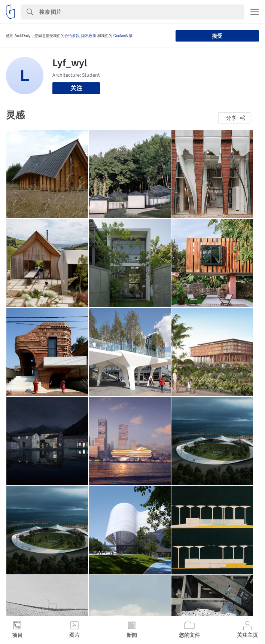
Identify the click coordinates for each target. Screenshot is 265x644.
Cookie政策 (123, 36)
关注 (76, 88)
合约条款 (72, 36)
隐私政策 (89, 36)
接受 (217, 36)
